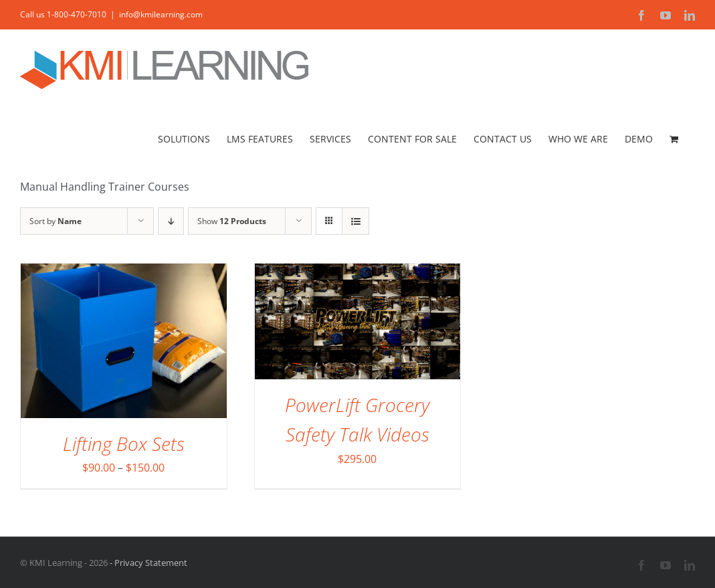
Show (232, 221)
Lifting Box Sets (124, 444)
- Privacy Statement (147, 563)
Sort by (56, 221)
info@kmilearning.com (161, 14)
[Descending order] (171, 221)
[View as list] (355, 221)
